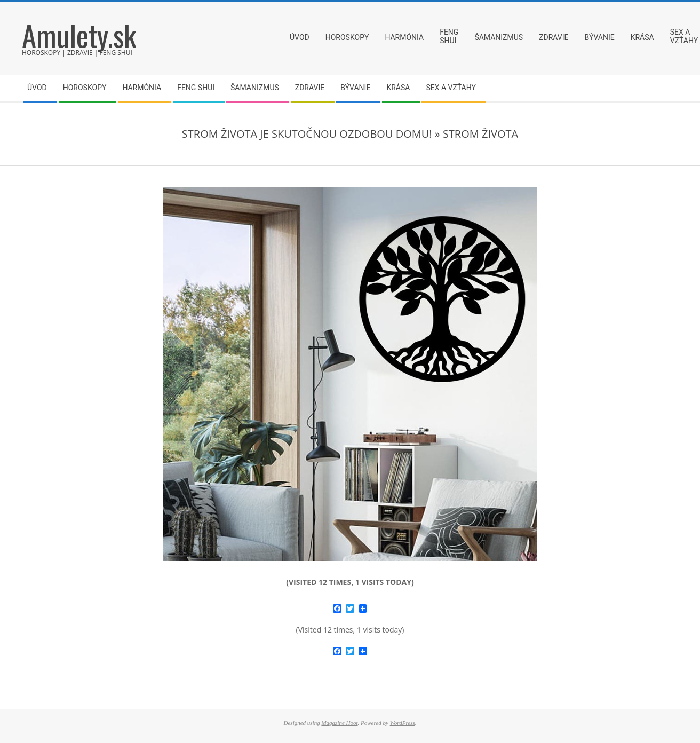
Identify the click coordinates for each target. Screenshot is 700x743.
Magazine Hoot (339, 723)
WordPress (403, 723)
